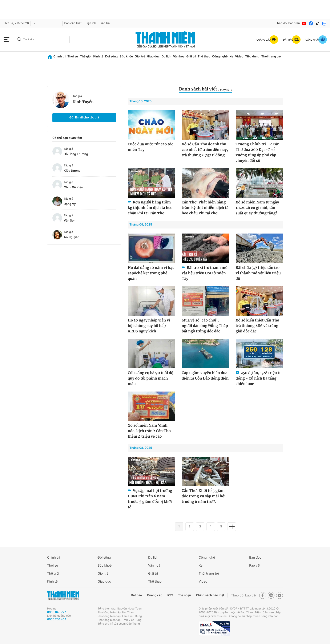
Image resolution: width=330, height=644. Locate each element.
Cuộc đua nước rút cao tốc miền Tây (150, 147)
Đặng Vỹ (70, 204)
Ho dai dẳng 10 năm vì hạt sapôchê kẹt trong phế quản (151, 273)
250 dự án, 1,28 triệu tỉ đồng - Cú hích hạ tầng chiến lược (258, 378)
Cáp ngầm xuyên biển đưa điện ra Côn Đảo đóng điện (205, 376)
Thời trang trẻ (271, 56)
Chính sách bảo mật (210, 595)
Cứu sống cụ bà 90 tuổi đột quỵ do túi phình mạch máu (151, 378)
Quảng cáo (155, 595)
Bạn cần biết (73, 23)
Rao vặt (255, 565)
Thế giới (86, 56)
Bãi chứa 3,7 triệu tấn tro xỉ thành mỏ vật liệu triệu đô (258, 273)
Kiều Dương (72, 171)
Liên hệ (105, 23)
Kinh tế (98, 56)
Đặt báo (136, 595)
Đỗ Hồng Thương (76, 154)
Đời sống (111, 56)
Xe (231, 56)
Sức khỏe (126, 56)
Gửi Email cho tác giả (84, 118)
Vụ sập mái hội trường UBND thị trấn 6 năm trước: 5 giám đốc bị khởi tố (150, 499)
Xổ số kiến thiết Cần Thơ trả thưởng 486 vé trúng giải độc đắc (257, 326)
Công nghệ (220, 56)
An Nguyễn (72, 237)
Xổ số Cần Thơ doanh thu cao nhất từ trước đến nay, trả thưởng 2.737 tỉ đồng (205, 150)
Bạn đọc (255, 557)
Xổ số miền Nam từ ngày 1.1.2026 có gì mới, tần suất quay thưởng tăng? (257, 208)
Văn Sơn (70, 221)
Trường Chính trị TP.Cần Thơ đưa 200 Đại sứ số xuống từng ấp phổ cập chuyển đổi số (258, 152)
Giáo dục (153, 56)
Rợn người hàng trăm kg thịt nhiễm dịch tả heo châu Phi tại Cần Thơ (150, 208)
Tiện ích (90, 23)
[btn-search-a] (19, 39)
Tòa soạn (185, 595)
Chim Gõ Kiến (73, 187)
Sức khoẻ (105, 565)
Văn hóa (179, 56)
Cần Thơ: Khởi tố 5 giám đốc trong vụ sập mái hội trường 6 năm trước (204, 496)
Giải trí (191, 56)
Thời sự (73, 56)
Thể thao (204, 56)
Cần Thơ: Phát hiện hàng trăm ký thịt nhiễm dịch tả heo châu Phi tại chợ (205, 208)
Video (239, 56)
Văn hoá (154, 565)
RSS (170, 595)
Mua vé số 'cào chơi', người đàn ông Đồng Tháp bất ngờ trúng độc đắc (205, 326)
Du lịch (166, 56)
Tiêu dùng (252, 56)
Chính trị (60, 56)
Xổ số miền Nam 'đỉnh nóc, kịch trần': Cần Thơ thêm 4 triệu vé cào (149, 431)
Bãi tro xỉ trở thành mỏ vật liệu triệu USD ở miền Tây (205, 273)
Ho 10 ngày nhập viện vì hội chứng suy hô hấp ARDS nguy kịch (149, 326)
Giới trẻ (140, 56)
